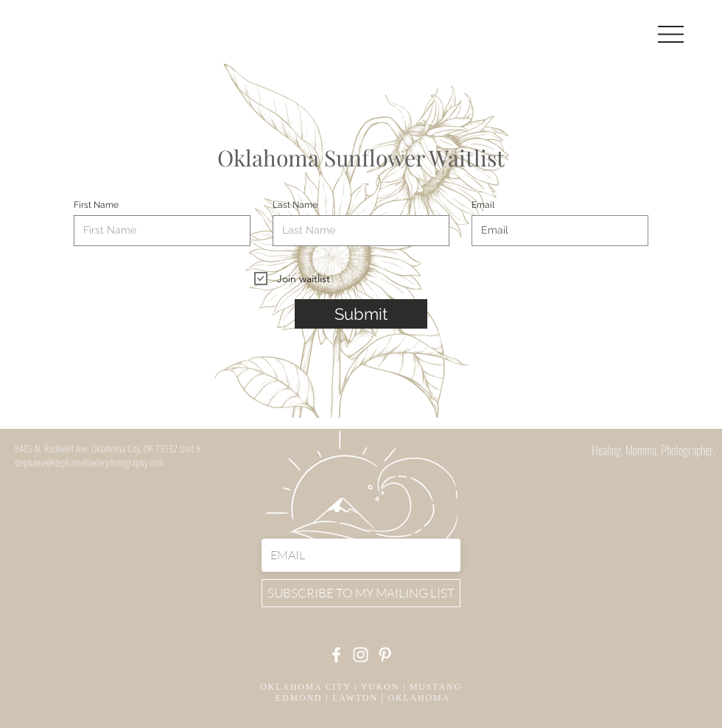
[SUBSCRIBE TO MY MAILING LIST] (361, 593)
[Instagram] (361, 655)
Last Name (295, 205)
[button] (671, 34)
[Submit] (361, 314)
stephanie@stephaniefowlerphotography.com (89, 462)
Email (483, 205)
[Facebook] (336, 655)
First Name (96, 205)
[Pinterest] (385, 655)
